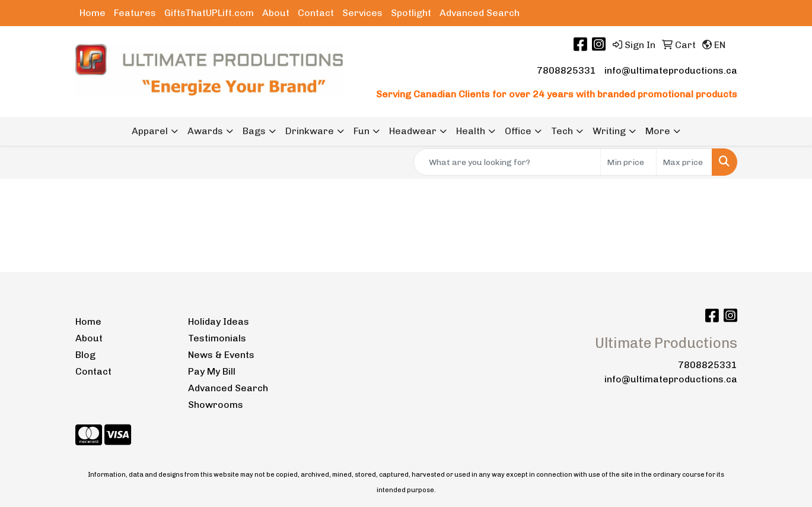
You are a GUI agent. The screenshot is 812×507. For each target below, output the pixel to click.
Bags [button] (254, 131)
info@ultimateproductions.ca (671, 70)
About (276, 13)
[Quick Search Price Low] (628, 162)
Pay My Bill (212, 371)
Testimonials (217, 338)
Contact (316, 13)
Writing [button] (609, 131)
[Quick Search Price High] (684, 162)
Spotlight (411, 13)
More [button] (658, 131)
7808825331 (566, 70)
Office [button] (518, 131)
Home (93, 13)
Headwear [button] (413, 131)
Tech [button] (562, 131)
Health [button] (471, 131)
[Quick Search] (507, 162)
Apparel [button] (150, 131)
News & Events (221, 355)
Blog (85, 355)
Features (135, 13)
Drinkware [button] (310, 131)
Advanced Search (480, 13)
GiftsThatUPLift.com (209, 13)
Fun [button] (362, 131)
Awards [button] (205, 131)
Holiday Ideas (219, 321)
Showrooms (216, 405)
